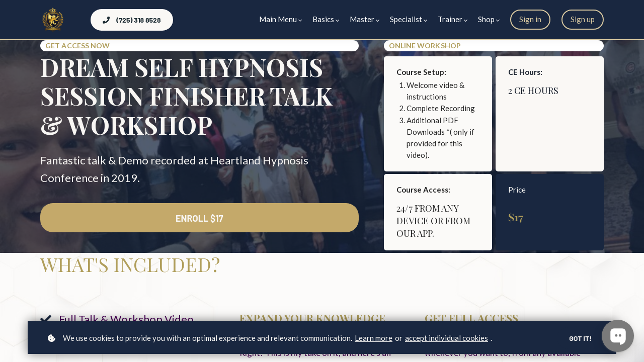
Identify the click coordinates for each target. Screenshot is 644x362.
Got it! (580, 338)
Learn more (374, 338)
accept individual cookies (447, 338)
